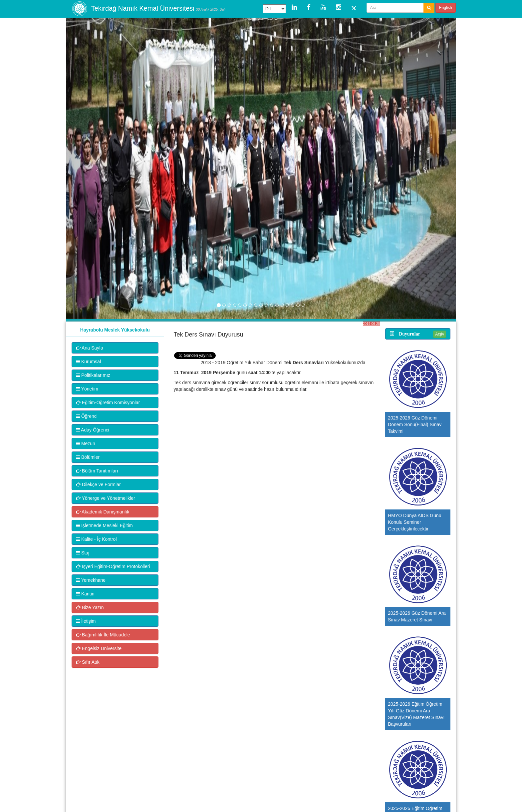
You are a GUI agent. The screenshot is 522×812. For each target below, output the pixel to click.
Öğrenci (87, 416)
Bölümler (88, 457)
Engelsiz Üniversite (99, 648)
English (446, 8)
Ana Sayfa (90, 348)
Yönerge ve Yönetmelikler (106, 498)
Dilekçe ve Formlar (98, 484)
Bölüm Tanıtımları (97, 471)
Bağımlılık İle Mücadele (103, 635)
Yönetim (87, 389)
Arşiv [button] (440, 334)
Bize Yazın (90, 607)
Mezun (86, 443)
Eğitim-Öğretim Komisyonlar (108, 403)
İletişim (86, 621)
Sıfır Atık (88, 662)
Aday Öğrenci (93, 430)
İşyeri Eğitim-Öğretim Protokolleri (113, 566)
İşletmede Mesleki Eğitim (104, 525)
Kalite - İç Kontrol (96, 539)
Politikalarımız (93, 375)
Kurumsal (88, 362)
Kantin (85, 594)
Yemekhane (91, 580)
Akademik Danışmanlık (103, 512)
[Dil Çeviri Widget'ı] (274, 9)
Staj (83, 553)
